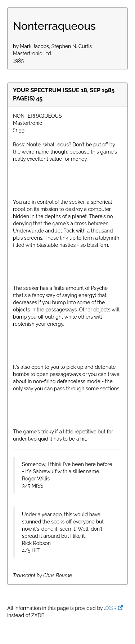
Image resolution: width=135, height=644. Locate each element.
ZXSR (114, 608)
